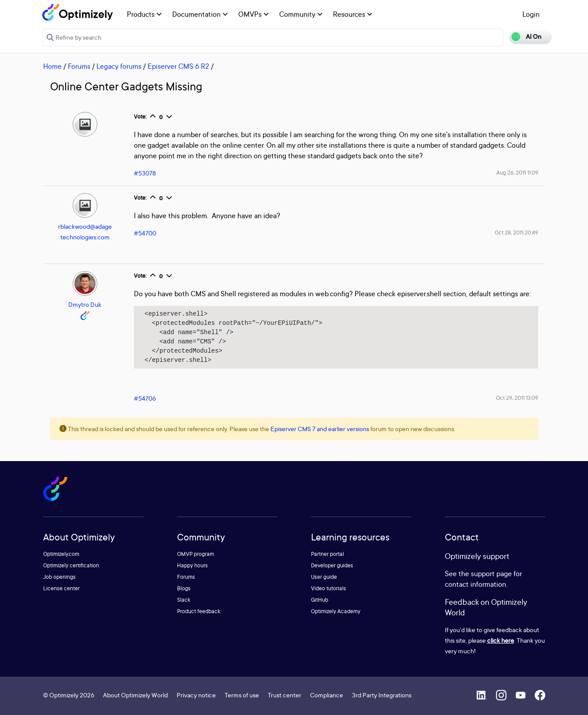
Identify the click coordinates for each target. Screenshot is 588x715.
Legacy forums (119, 66)
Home (52, 66)
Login (531, 14)
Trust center (285, 695)
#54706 (145, 398)
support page (491, 573)
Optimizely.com (61, 554)
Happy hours (192, 565)
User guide (324, 577)
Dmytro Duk (85, 304)
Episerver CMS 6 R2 (178, 66)
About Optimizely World (135, 695)
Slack (184, 600)
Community (301, 14)
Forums (79, 66)
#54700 (145, 233)
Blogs (184, 588)
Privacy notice (196, 695)
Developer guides (332, 565)
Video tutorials (329, 588)
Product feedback (199, 611)
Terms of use (242, 695)
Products (144, 14)
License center (61, 588)
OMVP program (196, 554)
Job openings (59, 577)
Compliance (327, 695)
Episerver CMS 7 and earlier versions (320, 429)
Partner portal (327, 554)
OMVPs (253, 14)
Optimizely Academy (336, 611)
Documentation (200, 14)
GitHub (320, 600)
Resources (353, 14)
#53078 (145, 173)
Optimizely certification (71, 565)
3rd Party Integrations (382, 695)
